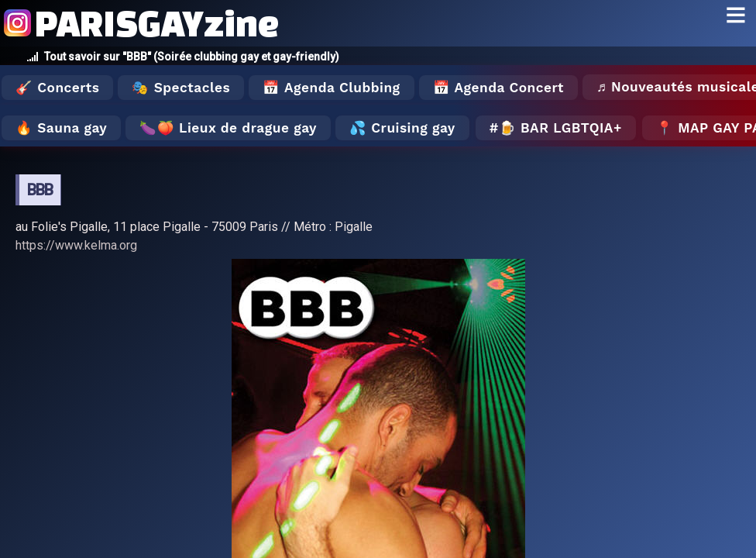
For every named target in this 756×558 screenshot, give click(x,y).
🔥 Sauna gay (61, 128)
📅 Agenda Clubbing (331, 88)
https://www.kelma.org (76, 245)
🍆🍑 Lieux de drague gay (228, 128)
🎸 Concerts (57, 88)
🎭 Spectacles (181, 88)
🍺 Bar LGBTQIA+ (560, 128)
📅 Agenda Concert (498, 88)
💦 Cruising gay (402, 128)
